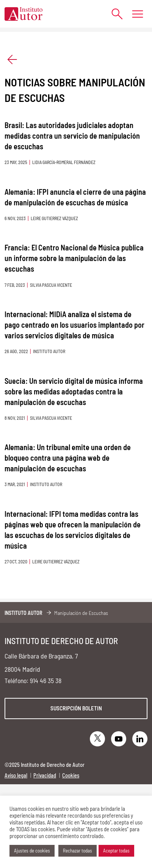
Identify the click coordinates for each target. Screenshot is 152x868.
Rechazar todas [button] (78, 851)
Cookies (71, 775)
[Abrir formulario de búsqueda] (113, 14)
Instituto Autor (24, 613)
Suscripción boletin (76, 708)
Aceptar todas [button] (116, 851)
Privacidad (45, 775)
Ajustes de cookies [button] (32, 851)
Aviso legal (16, 775)
